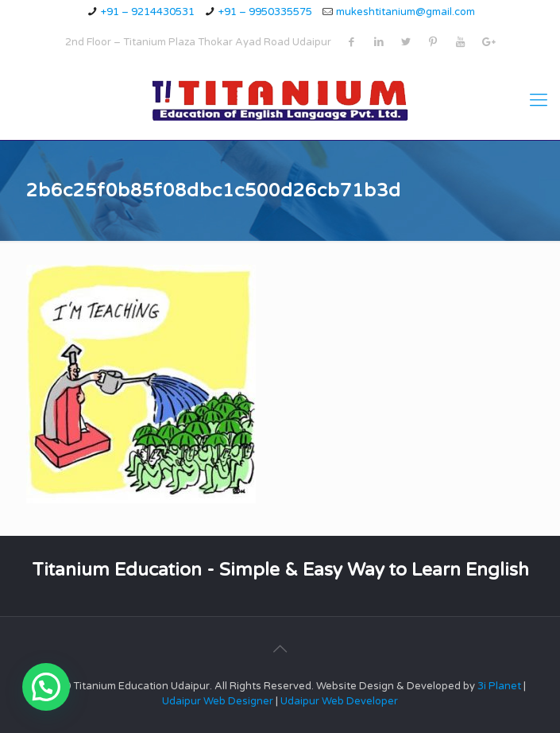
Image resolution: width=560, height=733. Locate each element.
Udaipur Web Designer (218, 701)
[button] (46, 687)
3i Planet (500, 686)
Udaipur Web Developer (339, 701)
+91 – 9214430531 (148, 12)
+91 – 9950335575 (265, 12)
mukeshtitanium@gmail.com (406, 12)
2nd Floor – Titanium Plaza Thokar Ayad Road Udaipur (198, 42)
